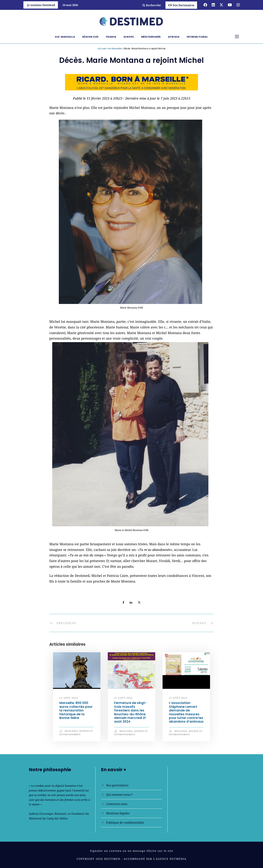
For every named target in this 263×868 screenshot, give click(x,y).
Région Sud (90, 37)
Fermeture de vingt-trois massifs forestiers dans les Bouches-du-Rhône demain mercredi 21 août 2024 (130, 712)
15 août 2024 (178, 698)
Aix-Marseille (65, 37)
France (111, 37)
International (197, 37)
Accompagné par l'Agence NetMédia (155, 859)
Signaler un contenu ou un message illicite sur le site (132, 851)
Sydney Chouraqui (41, 814)
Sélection (71, 731)
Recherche (152, 5)
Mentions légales (118, 813)
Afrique (174, 37)
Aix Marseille (115, 48)
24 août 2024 (69, 698)
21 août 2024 (123, 698)
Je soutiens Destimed (41, 5)
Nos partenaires (117, 785)
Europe (129, 37)
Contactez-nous (117, 804)
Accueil (102, 48)
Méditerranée (151, 37)
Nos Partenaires (181, 5)
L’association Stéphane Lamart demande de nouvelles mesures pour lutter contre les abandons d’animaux (186, 712)
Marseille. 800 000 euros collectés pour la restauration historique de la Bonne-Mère (76, 710)
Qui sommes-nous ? (119, 795)
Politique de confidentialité (125, 823)
